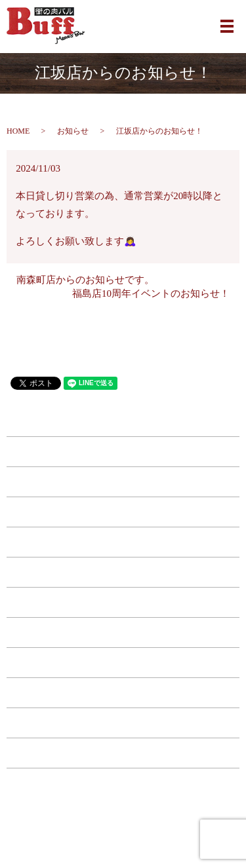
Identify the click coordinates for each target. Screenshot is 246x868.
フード (123, 573)
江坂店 (123, 482)
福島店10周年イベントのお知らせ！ (151, 293)
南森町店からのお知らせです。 (85, 280)
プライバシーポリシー (123, 753)
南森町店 (123, 452)
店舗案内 (123, 693)
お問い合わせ (123, 723)
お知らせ (73, 131)
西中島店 (123, 542)
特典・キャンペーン (123, 663)
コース (123, 633)
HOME (18, 131)
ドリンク (123, 603)
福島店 (123, 512)
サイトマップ (123, 783)
